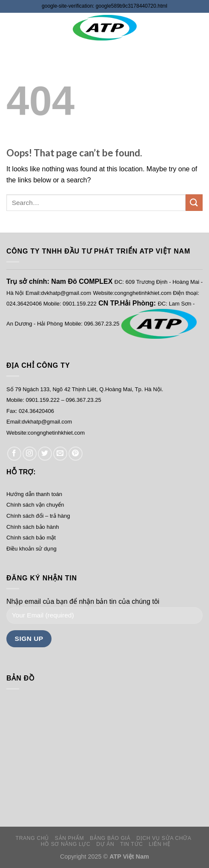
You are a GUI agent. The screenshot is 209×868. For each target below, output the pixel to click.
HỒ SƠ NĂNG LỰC (66, 844)
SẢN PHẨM (69, 838)
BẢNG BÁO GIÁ (110, 838)
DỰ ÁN (105, 844)
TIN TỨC (131, 844)
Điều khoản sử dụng (31, 549)
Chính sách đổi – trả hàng (38, 516)
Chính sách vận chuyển (35, 505)
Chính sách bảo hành (33, 527)
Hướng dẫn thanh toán (34, 494)
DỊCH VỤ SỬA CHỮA (164, 838)
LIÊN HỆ (160, 844)
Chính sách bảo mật (31, 538)
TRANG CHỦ (32, 838)
